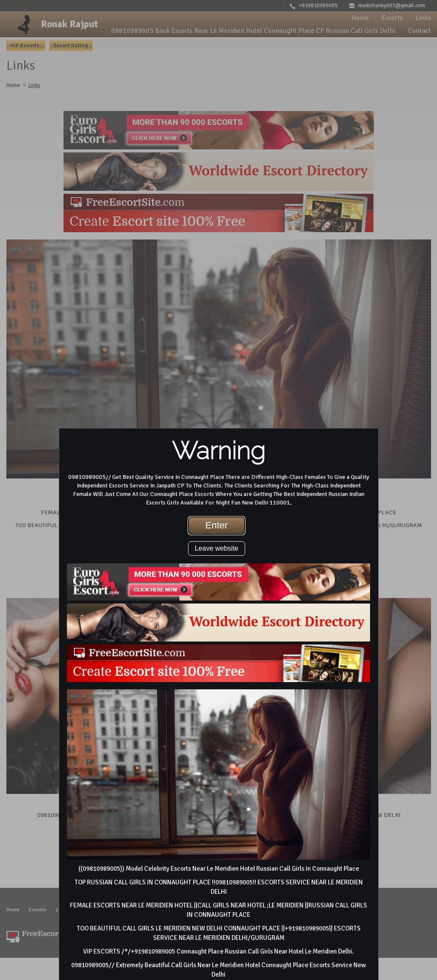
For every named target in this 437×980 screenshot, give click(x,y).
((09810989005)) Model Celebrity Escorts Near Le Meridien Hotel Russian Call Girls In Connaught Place (219, 869)
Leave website (217, 548)
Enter (217, 525)
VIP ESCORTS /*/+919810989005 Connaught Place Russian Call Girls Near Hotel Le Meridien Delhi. (218, 951)
